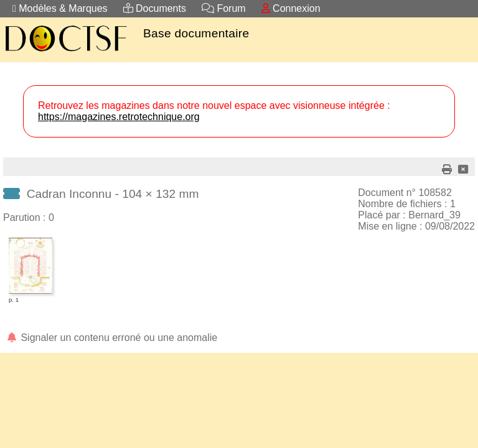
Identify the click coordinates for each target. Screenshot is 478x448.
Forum (224, 8)
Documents (155, 8)
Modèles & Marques (60, 8)
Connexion (291, 8)
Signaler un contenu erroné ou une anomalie (111, 338)
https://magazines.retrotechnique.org (119, 117)
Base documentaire (196, 33)
